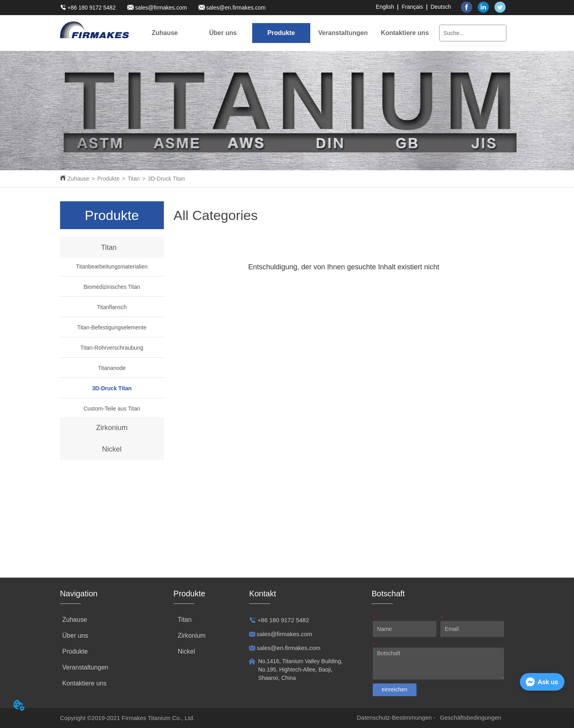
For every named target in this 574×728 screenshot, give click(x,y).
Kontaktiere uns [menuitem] (405, 33)
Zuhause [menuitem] (165, 33)
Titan (134, 179)
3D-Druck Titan (166, 179)
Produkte (108, 179)
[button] (223, 33)
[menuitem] (223, 33)
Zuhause (78, 179)
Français (413, 7)
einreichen (394, 689)
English (385, 7)
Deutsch (441, 7)
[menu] (285, 33)
